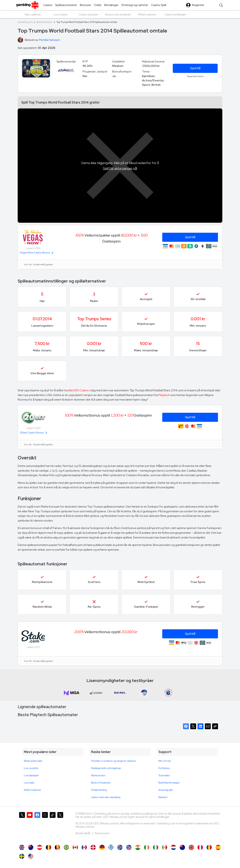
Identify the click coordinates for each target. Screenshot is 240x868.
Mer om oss (165, 761)
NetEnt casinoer (33, 790)
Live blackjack (31, 775)
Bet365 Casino (79, 390)
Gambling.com (25, 22)
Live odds (29, 783)
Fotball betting (99, 790)
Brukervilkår (83, 833)
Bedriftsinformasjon (169, 783)
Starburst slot (98, 775)
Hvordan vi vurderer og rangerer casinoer (114, 761)
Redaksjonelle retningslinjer (106, 768)
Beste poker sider (33, 761)
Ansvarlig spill (166, 790)
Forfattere (164, 768)
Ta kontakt (164, 775)
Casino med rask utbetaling (106, 797)
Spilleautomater (45, 22)
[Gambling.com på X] (22, 827)
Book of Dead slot (101, 783)
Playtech (164, 395)
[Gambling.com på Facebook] (37, 827)
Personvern (102, 833)
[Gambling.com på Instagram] (45, 827)
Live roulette (31, 768)
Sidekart (163, 797)
